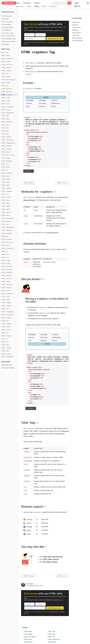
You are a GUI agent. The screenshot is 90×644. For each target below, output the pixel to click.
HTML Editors (52, 642)
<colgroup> (28, 461)
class (26, 216)
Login (76, 3)
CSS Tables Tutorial (50, 562)
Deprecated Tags (7, 365)
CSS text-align (50, 262)
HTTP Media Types (7, 27)
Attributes (75, 30)
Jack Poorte (30, 584)
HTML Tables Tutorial (51, 559)
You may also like (78, 41)
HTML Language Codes (9, 39)
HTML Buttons (28, 642)
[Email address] (35, 39)
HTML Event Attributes (8, 42)
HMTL (5, 53)
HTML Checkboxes (54, 639)
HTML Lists (51, 637)
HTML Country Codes (8, 36)
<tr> (25, 487)
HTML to (8, 155)
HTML (6, 56)
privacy (56, 42)
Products (37, 3)
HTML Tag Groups (7, 22)
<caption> (28, 457)
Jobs (18, 3)
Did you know (77, 33)
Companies (27, 3)
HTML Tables (28, 631)
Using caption (77, 27)
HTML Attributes (6, 25)
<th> (25, 491)
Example (75, 25)
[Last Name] (40, 35)
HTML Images (28, 634)
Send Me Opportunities (55, 39)
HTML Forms (28, 639)
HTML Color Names (30, 637)
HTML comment (6, 354)
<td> (25, 494)
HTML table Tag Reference (53, 557)
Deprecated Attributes (8, 368)
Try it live (29, 171)
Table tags (76, 35)
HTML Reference (7, 16)
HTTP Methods (6, 30)
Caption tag (76, 22)
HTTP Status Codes (7, 33)
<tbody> (27, 476)
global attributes (29, 200)
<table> (29, 74)
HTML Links (51, 631)
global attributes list (52, 233)
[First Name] (29, 35)
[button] (22, 6)
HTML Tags (5, 19)
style (26, 224)
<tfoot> (27, 481)
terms (52, 42)
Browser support (77, 38)
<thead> (27, 470)
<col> (26, 464)
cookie (63, 42)
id (25, 210)
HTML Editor (5, 44)
